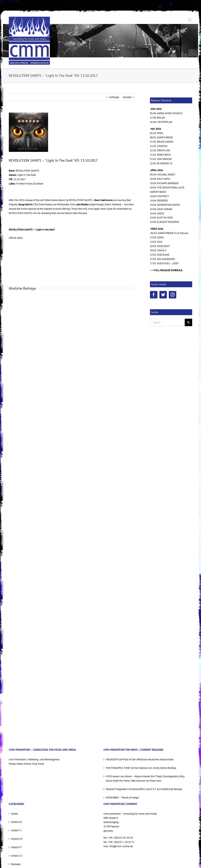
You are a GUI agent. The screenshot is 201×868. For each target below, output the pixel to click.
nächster (127, 97)
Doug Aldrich (26, 204)
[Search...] (167, 322)
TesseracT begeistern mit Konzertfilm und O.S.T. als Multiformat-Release (144, 789)
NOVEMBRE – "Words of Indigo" (122, 798)
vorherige (114, 97)
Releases (16, 864)
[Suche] (188, 322)
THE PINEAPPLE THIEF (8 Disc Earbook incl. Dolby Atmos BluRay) (141, 768)
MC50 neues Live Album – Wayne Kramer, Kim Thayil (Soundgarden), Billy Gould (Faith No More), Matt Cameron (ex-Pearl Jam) (145, 779)
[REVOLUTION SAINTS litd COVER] (28, 132)
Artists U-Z (17, 856)
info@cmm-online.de (121, 846)
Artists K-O (17, 839)
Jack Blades (82, 204)
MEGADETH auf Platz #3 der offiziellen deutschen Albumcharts (140, 759)
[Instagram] (173, 295)
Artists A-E (17, 822)
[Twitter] (163, 295)
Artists (14, 814)
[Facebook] (154, 295)
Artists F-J (16, 830)
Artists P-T (16, 847)
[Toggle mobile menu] (190, 20)
